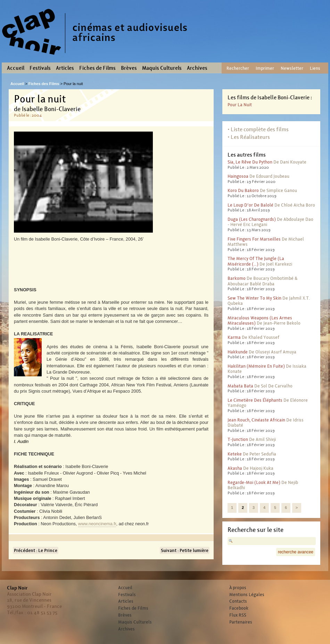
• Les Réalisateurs (249, 137)
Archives (197, 68)
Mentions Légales (247, 595)
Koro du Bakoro (243, 190)
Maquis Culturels (162, 68)
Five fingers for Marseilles (254, 239)
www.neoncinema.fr (97, 524)
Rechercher (238, 68)
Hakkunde (238, 352)
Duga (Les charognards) (252, 219)
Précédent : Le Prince (36, 550)
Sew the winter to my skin (254, 298)
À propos (238, 588)
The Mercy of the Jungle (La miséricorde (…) (256, 261)
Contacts (238, 601)
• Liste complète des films (258, 129)
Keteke (235, 454)
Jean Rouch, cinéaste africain (256, 420)
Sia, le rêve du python (250, 162)
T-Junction (238, 439)
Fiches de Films (97, 68)
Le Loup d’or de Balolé (250, 205)
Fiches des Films (44, 84)
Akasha (235, 468)
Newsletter (292, 68)
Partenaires (241, 622)
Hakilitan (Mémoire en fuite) (256, 366)
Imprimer (265, 68)
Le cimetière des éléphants (255, 400)
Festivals (40, 68)
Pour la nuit (240, 105)
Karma (234, 337)
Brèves (129, 68)
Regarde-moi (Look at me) (254, 482)
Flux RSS (238, 615)
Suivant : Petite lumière (185, 550)
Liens (315, 68)
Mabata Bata (240, 386)
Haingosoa (238, 176)
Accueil (16, 68)
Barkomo (237, 278)
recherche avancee (296, 552)
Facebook (239, 608)
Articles (65, 68)
